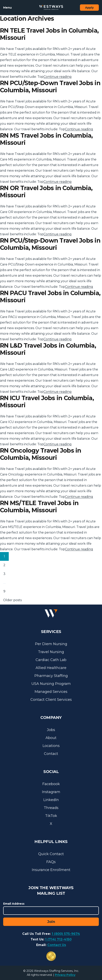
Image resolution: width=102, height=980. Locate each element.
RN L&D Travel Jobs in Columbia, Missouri (48, 349)
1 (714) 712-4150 (58, 939)
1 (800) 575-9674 (66, 934)
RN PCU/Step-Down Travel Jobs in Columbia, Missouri (50, 87)
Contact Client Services (51, 700)
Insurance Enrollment (51, 870)
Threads (51, 808)
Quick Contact (51, 854)
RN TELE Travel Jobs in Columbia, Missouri (49, 34)
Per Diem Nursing (51, 644)
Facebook (51, 784)
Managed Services (51, 692)
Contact (51, 754)
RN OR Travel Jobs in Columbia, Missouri (46, 192)
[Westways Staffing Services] (51, 8)
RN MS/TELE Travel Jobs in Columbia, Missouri (39, 507)
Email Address (14, 904)
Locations (51, 746)
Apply (89, 8)
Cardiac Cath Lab (51, 660)
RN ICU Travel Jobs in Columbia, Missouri (47, 402)
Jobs (51, 730)
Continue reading (58, 77)
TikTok (51, 816)
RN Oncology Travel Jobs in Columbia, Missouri (41, 454)
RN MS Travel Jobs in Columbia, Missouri (46, 139)
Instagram (51, 792)
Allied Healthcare (51, 668)
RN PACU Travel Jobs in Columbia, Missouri (50, 297)
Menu (7, 8)
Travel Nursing (51, 652)
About (51, 738)
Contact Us (57, 945)
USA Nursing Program (51, 684)
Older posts (12, 600)
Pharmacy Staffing (51, 676)
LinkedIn (51, 800)
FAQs (51, 862)
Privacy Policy (65, 975)
